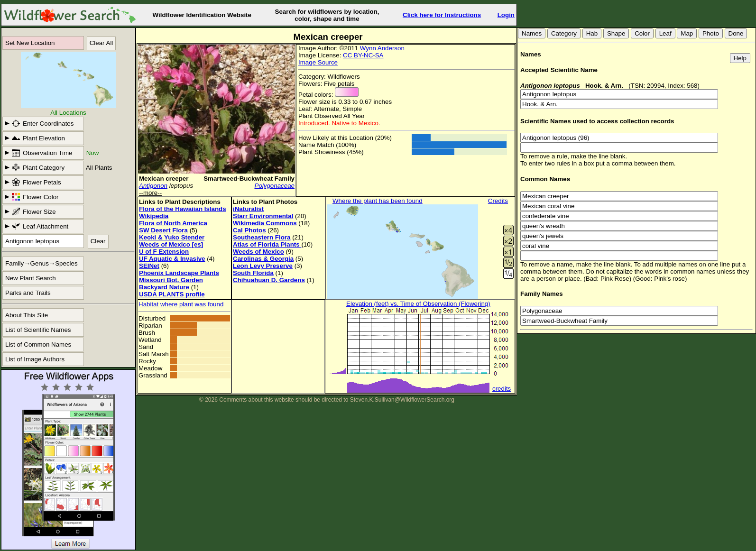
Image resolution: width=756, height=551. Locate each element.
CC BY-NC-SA (363, 55)
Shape (616, 33)
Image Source (318, 62)
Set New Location (30, 43)
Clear (98, 241)
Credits (498, 201)
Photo (711, 33)
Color (642, 33)
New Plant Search (31, 278)
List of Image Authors (35, 359)
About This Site (27, 315)
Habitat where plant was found (181, 304)
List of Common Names (38, 344)
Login (506, 15)
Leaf (665, 33)
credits (502, 389)
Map (687, 33)
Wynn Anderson (382, 48)
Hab (592, 33)
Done (736, 33)
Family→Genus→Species (41, 263)
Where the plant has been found (378, 201)
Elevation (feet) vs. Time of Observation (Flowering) (418, 304)
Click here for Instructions (442, 15)
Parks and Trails (28, 293)
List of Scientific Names (38, 330)
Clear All (101, 43)
